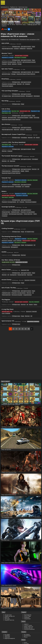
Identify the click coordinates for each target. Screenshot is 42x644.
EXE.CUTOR (5, 43)
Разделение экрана (9, 600)
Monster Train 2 (7, 53)
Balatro (4, 187)
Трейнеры (27, 609)
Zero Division (6, 121)
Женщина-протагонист (7, 182)
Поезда (13, 64)
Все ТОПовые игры (14, 39)
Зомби (23, 114)
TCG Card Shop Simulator (10, 88)
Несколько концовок (7, 287)
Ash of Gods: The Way (9, 280)
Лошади (12, 73)
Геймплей (7, 629)
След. (32, 321)
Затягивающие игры (9, 509)
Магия (4, 64)
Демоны (8, 64)
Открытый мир (34, 205)
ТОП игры (7, 611)
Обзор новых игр (29, 618)
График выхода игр (10, 608)
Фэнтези (18, 62)
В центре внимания (29, 621)
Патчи (26, 629)
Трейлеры (7, 628)
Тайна (26, 209)
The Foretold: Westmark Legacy (12, 152)
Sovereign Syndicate (8, 202)
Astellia (4, 245)
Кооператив (7, 267)
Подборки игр (14, 7)
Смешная (36, 113)
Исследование (27, 238)
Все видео (7, 626)
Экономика (25, 93)
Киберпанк (21, 48)
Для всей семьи (6, 73)
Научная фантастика (7, 48)
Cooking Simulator (8, 222)
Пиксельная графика (33, 83)
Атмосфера (23, 134)
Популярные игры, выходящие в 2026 (29, 39)
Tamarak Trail (6, 174)
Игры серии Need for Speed (11, 577)
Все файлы (27, 626)
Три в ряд (28, 114)
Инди (32, 47)
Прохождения (28, 607)
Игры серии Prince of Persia (11, 487)
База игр (7, 609)
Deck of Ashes (6, 262)
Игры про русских (8, 441)
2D (31, 72)
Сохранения (27, 611)
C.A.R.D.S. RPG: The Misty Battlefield (13, 139)
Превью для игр (28, 620)
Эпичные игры (7, 532)
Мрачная (15, 126)
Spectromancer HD (8, 313)
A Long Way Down (8, 301)
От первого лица (34, 91)
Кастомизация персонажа (8, 209)
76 (29, 321)
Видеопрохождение (10, 630)
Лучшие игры (8, 607)
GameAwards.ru (5, 7)
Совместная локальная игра (12, 464)
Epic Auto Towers (7, 68)
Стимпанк (30, 209)
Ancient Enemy (6, 272)
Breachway (5, 78)
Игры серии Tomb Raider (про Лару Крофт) (17, 554)
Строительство (6, 240)
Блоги (26, 634)
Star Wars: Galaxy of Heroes (11, 253)
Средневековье (14, 167)
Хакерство (27, 48)
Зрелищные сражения (10, 419)
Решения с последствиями (8, 62)
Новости (26, 616)
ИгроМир (27, 637)
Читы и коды (27, 608)
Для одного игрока (25, 47)
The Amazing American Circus (11, 229)
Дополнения (27, 628)
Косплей (26, 636)
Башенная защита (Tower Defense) (24, 73)
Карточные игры (23, 7)
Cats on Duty (6, 106)
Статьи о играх (28, 617)
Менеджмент (18, 93)
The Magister (6, 292)
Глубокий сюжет (6, 207)
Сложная (15, 48)
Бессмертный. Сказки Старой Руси (13, 131)
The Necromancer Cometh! (10, 162)
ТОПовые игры (16, 47)
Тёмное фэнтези (6, 167)
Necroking (5, 98)
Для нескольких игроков (27, 62)
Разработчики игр (9, 612)
